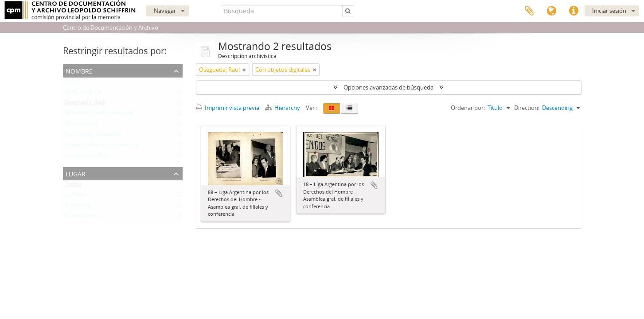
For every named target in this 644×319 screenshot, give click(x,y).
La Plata (75, 196)
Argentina (78, 207)
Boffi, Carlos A (83, 93)
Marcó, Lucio (82, 125)
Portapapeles (529, 11)
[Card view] (332, 108)
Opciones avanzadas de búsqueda (388, 87)
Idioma (551, 11)
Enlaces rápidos (574, 11)
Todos (73, 83)
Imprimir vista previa (228, 108)
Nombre (79, 70)
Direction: (527, 108)
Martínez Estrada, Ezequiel (99, 115)
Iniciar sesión (609, 11)
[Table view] (349, 108)
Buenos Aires (82, 218)
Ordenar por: (468, 108)
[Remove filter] (244, 70)
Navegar (165, 11)
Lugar (76, 173)
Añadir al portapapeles (279, 193)
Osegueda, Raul (85, 104)
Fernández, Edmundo (93, 136)
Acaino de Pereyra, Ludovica (102, 147)
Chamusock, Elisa (87, 157)
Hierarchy (283, 108)
